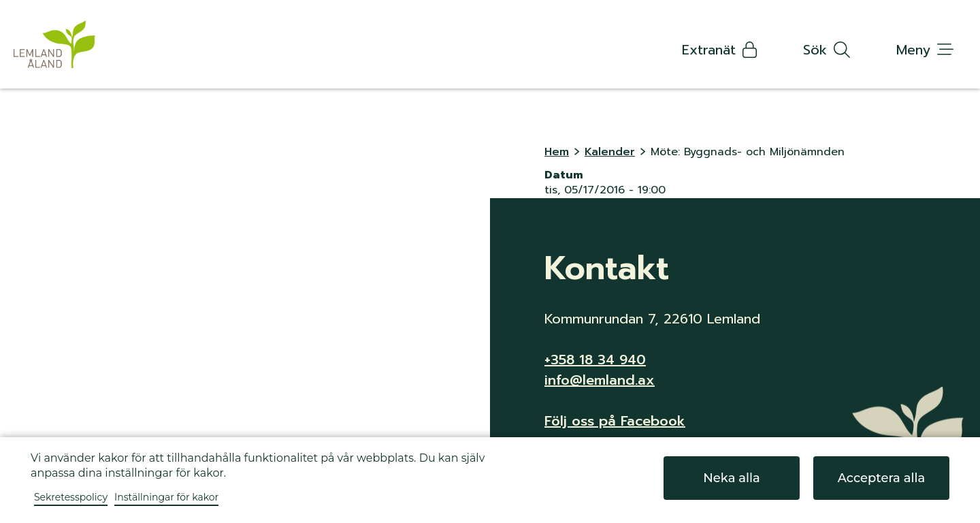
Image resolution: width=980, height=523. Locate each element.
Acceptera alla (882, 478)
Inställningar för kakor (166, 497)
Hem (557, 152)
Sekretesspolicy (71, 497)
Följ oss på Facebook (615, 421)
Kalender (610, 152)
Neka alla (732, 478)
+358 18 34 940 (595, 360)
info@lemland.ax (600, 380)
